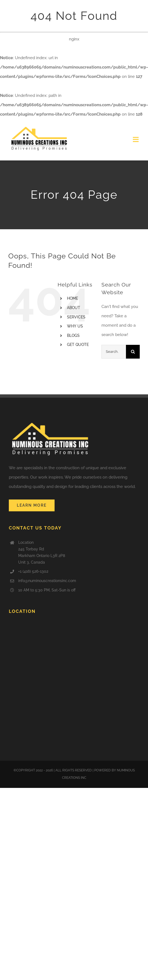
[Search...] (114, 352)
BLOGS (73, 335)
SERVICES (76, 317)
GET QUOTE (78, 345)
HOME (72, 298)
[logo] (39, 126)
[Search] (133, 352)
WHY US (75, 326)
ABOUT (74, 308)
